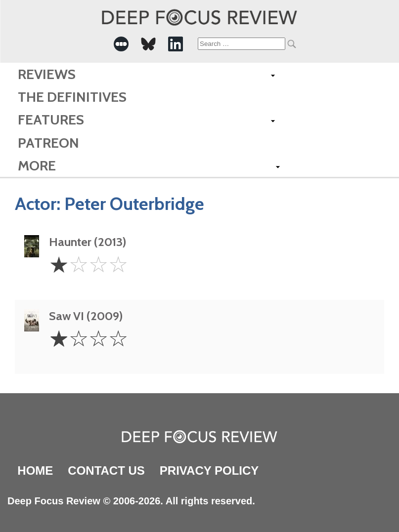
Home (35, 471)
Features (51, 120)
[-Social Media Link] (121, 44)
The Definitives (72, 97)
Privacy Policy (209, 471)
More (37, 165)
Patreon (48, 143)
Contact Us (106, 471)
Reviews (47, 74)
